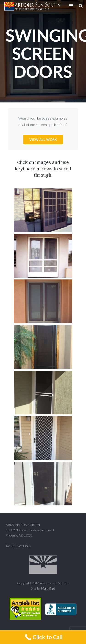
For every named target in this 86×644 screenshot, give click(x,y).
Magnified (48, 588)
